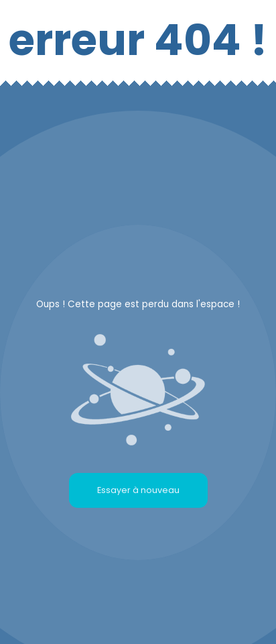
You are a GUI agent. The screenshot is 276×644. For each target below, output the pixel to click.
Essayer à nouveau (138, 490)
